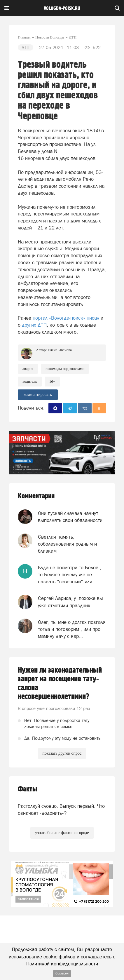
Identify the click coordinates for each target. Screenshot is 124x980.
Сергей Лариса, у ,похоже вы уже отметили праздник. (70, 602)
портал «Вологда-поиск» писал (66, 318)
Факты (27, 789)
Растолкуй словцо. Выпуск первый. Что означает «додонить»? (61, 810)
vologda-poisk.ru (62, 8)
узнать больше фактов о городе (62, 833)
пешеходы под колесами (65, 369)
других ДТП (34, 325)
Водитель (30, 381)
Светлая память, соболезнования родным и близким (67, 544)
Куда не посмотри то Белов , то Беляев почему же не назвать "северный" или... (70, 575)
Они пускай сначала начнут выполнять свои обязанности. (71, 517)
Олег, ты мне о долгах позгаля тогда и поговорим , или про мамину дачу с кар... (72, 629)
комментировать (38, 395)
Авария (28, 369)
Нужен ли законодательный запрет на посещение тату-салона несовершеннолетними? (60, 683)
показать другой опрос (62, 753)
